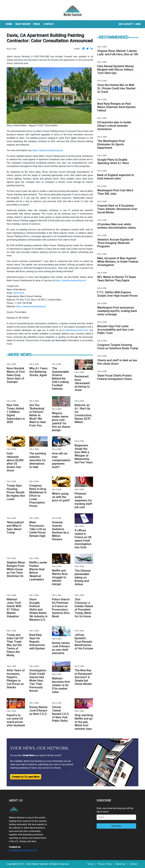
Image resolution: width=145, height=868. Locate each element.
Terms (90, 864)
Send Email (19, 293)
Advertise (121, 864)
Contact (133, 864)
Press (37, 24)
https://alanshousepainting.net (31, 306)
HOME (9, 24)
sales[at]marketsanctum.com (23, 850)
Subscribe (116, 826)
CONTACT (49, 24)
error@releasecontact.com (75, 330)
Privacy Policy (105, 864)
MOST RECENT (23, 24)
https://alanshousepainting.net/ (48, 150)
